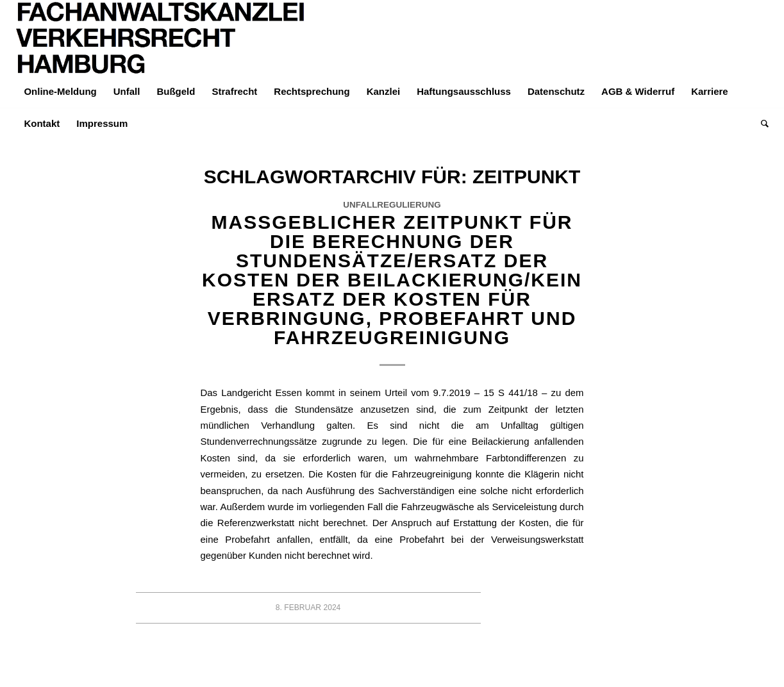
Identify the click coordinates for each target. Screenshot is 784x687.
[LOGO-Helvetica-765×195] (161, 38)
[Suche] (761, 124)
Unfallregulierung (392, 205)
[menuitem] (60, 92)
